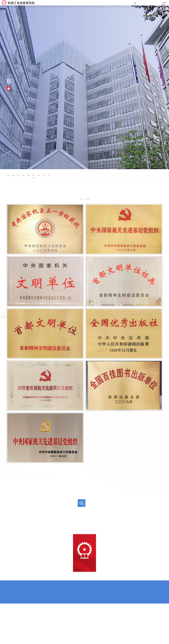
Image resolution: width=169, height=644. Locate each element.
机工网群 (73, 617)
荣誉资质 (34, 183)
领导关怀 (46, 190)
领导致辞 (23, 190)
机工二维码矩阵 (89, 617)
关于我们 (11, 190)
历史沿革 (35, 190)
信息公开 (105, 190)
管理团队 (58, 190)
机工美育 (93, 190)
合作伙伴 (82, 190)
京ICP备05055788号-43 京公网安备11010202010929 (84, 631)
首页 (9, 183)
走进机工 (20, 183)
